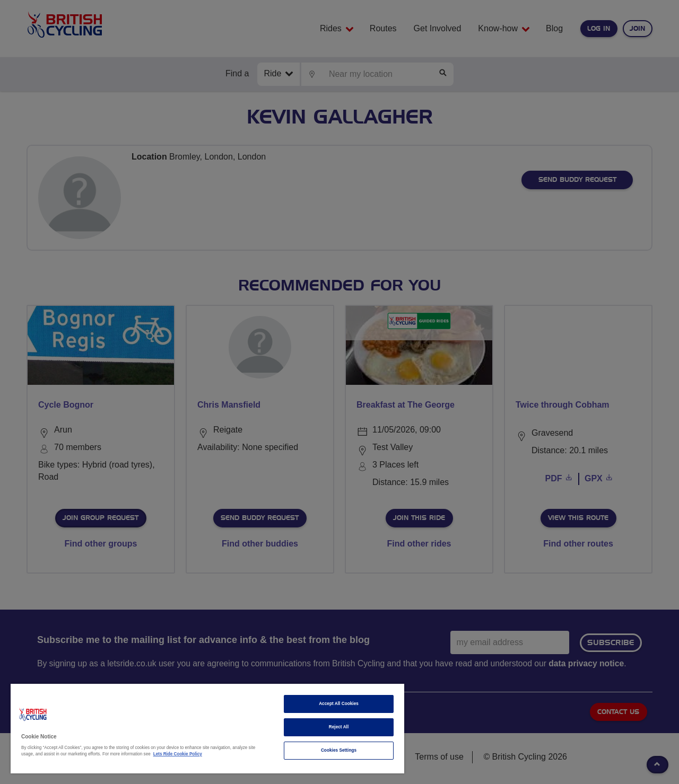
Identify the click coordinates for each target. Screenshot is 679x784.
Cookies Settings (339, 750)
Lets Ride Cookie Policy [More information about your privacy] (178, 754)
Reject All (339, 727)
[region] (207, 729)
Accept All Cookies (339, 704)
